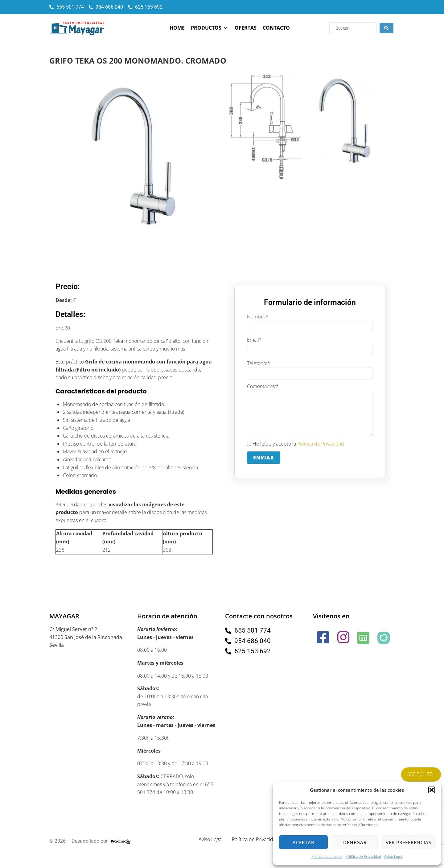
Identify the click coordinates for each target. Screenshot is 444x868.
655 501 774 (421, 774)
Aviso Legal (393, 856)
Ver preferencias (409, 842)
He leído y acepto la (296, 444)
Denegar (355, 842)
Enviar (264, 458)
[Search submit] (386, 28)
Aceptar (303, 842)
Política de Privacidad (363, 856)
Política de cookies (327, 856)
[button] (432, 790)
